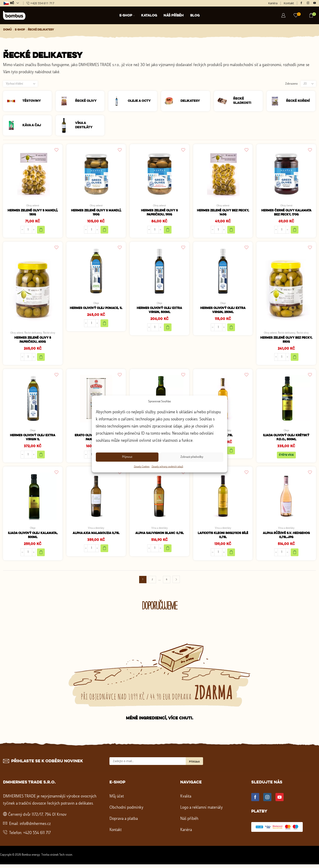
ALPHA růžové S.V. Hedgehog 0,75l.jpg (286, 539)
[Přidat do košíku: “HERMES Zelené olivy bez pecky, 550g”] (295, 359)
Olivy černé (286, 206)
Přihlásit (194, 765)
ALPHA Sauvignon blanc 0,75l (159, 537)
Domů (8, 30)
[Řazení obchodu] (20, 84)
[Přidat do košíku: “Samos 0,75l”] (231, 453)
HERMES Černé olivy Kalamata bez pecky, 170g (286, 213)
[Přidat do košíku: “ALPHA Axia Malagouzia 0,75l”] (104, 552)
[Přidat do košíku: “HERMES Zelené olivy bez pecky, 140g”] (231, 231)
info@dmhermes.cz (35, 828)
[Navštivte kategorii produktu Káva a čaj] (13, 125)
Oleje (96, 304)
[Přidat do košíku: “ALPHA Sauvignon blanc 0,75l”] (168, 552)
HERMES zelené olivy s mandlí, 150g (33, 213)
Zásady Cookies (142, 467)
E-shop (127, 16)
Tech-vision (66, 859)
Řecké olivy (51, 334)
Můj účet (117, 800)
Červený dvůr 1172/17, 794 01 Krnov (37, 819)
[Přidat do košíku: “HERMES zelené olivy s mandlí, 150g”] (41, 231)
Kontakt (289, 3)
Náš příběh (174, 16)
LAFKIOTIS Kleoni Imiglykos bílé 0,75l (223, 539)
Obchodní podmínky (126, 811)
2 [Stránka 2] (152, 583)
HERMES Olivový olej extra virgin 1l (33, 440)
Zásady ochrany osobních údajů (167, 467)
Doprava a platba (124, 823)
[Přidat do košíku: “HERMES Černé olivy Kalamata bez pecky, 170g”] (295, 231)
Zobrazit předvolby (192, 457)
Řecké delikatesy (33, 334)
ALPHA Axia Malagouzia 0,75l (96, 537)
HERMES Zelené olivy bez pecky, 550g (286, 341)
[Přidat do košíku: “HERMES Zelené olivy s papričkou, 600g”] (41, 359)
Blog (195, 16)
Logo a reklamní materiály (202, 811)
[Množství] (28, 231)
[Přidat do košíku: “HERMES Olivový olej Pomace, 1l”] (104, 329)
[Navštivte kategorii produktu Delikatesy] (171, 101)
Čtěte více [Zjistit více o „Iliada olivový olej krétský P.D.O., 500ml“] (286, 458)
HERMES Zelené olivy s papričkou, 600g (33, 341)
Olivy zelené (33, 206)
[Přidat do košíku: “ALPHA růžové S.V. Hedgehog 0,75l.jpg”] (295, 556)
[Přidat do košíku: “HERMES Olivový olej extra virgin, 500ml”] (168, 329)
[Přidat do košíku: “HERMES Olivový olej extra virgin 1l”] (41, 457)
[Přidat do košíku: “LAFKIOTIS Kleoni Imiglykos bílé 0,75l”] (231, 556)
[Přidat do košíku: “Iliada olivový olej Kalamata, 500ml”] (41, 556)
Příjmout (127, 457)
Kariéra (273, 3)
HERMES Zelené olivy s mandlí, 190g (96, 213)
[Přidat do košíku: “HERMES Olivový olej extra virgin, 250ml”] (231, 329)
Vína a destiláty (96, 531)
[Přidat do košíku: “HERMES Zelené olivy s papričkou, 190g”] (168, 231)
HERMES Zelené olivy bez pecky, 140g (223, 213)
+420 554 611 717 (37, 837)
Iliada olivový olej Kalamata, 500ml (33, 539)
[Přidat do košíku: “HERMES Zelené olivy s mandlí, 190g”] (104, 231)
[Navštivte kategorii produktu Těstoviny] (13, 101)
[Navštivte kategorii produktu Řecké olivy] (65, 101)
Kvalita (186, 800)
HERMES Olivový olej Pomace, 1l (96, 312)
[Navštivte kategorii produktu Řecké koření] (276, 101)
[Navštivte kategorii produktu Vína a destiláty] (65, 125)
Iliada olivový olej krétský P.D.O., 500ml (286, 440)
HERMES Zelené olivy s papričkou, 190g (159, 213)
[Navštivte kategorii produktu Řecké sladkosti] (224, 101)
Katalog (149, 16)
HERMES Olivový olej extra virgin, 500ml (159, 312)
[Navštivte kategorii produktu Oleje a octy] (118, 101)
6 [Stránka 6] (167, 583)
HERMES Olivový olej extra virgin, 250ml (223, 312)
